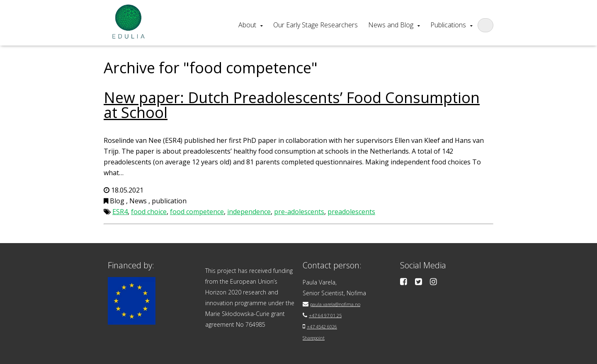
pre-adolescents (299, 212)
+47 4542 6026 (327, 325)
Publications (448, 25)
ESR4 (120, 212)
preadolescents (351, 212)
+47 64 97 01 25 (331, 315)
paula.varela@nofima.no (342, 304)
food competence (197, 212)
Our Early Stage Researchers (315, 25)
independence (249, 212)
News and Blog (391, 25)
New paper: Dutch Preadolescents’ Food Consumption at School (292, 105)
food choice (149, 212)
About (247, 25)
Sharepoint (317, 336)
